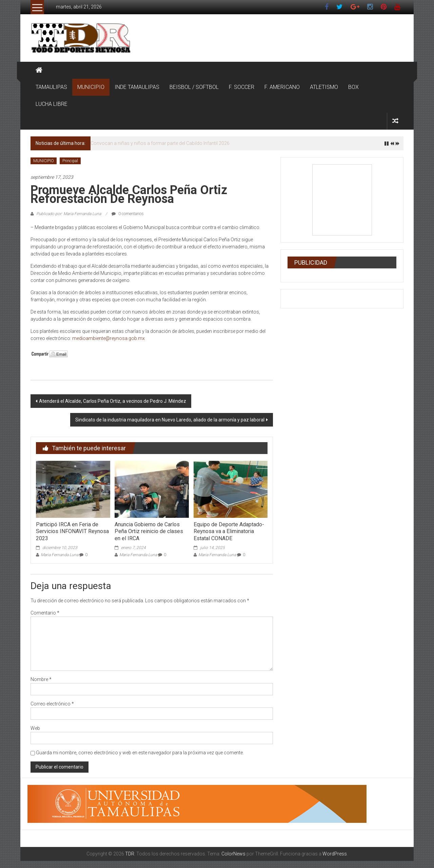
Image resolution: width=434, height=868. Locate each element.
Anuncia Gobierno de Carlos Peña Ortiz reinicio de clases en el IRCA (149, 532)
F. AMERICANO (282, 87)
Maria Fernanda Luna (60, 555)
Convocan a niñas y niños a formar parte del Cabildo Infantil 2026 (160, 143)
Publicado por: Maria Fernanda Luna (69, 214)
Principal (70, 161)
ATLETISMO (324, 87)
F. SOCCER (242, 87)
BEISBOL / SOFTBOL (194, 87)
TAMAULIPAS (51, 87)
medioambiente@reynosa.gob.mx (108, 338)
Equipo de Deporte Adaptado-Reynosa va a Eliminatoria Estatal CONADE (229, 532)
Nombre (41, 679)
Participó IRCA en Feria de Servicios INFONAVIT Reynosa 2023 (72, 532)
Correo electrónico (52, 704)
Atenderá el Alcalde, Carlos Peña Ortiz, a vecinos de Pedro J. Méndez (113, 401)
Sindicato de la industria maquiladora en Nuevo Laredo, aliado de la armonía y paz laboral (170, 420)
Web (35, 728)
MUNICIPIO (91, 87)
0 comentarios (128, 214)
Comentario (45, 613)
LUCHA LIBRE (52, 104)
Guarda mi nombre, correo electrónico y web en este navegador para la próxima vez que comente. (140, 753)
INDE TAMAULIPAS (137, 87)
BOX (353, 87)
